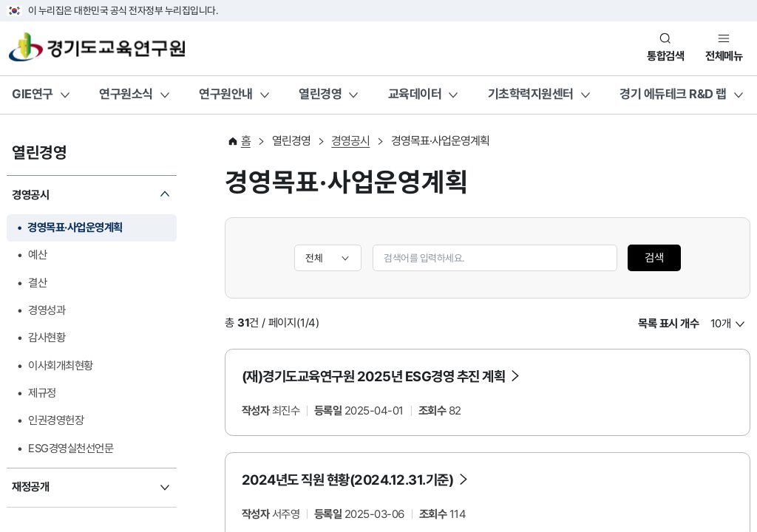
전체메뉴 (724, 56)
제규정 (42, 393)
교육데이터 (415, 94)
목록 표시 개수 (668, 324)
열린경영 (320, 94)
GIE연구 (33, 94)
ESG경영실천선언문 (71, 449)
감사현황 (47, 338)
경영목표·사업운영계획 (75, 228)
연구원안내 (226, 94)
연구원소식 (126, 94)
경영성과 (47, 310)
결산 (37, 283)
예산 (37, 255)
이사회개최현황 (61, 366)
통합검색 (665, 56)
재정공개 (30, 487)
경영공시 (30, 195)
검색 (654, 258)
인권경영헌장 (56, 420)
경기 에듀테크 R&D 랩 (673, 94)
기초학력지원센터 (531, 94)
